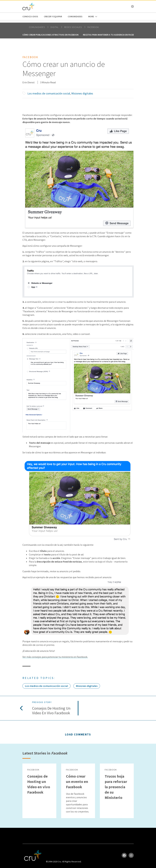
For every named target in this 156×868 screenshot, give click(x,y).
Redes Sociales (73, 27)
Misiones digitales (82, 93)
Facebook (93, 27)
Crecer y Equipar (53, 16)
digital (55, 27)
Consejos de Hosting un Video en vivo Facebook (51, 711)
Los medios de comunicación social (49, 93)
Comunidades (75, 16)
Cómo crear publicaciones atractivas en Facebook (50, 35)
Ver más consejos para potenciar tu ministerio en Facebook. (55, 657)
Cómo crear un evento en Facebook (77, 782)
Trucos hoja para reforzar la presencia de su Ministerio (116, 787)
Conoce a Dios (30, 16)
